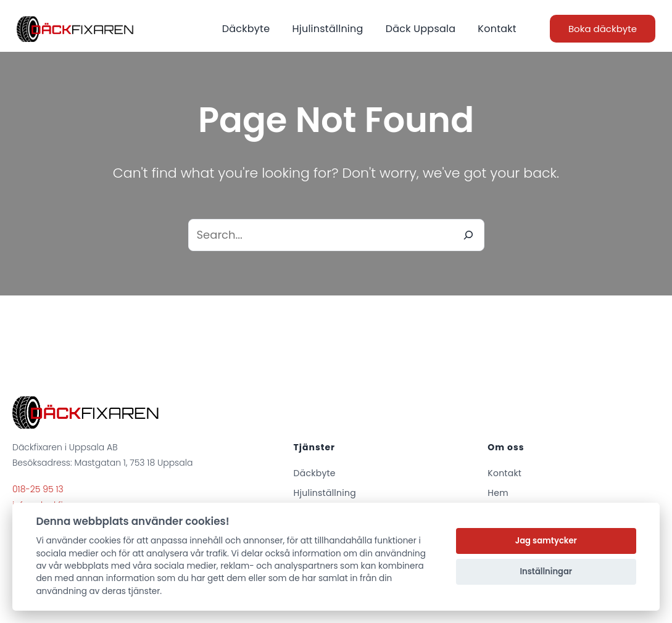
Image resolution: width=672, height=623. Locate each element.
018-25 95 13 (38, 489)
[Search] (468, 235)
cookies (105, 541)
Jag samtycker (546, 541)
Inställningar (546, 571)
